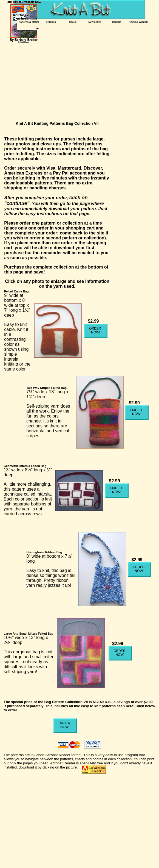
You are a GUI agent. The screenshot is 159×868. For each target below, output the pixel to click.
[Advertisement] (81, 81)
